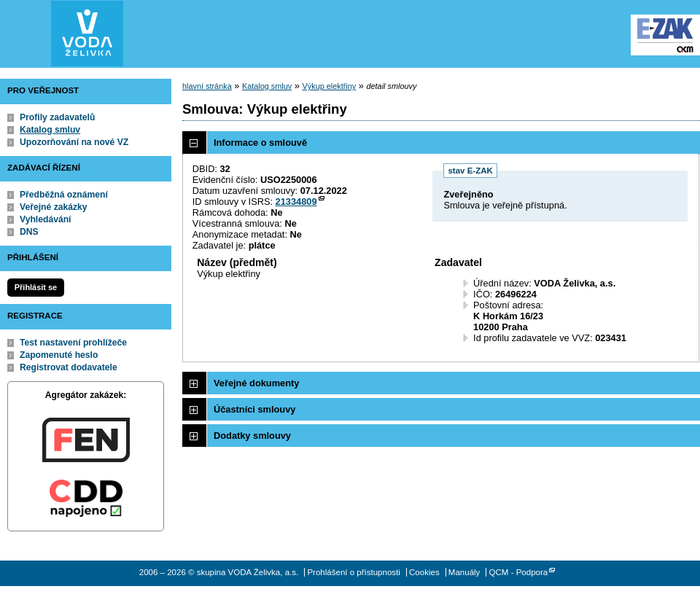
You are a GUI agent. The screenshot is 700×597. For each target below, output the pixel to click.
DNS (29, 232)
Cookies (424, 572)
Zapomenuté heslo (59, 355)
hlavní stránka (207, 86)
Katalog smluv (50, 130)
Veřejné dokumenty (256, 383)
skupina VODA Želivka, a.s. (87, 34)
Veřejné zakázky (54, 207)
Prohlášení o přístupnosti (353, 572)
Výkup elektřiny (330, 86)
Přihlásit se (36, 287)
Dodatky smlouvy (252, 436)
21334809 (296, 202)
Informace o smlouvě (260, 143)
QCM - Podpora (519, 572)
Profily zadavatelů (57, 117)
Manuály (464, 572)
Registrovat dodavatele (69, 367)
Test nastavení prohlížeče (73, 343)
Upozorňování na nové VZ (74, 142)
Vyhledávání (46, 219)
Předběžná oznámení (64, 195)
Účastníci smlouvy (254, 409)
